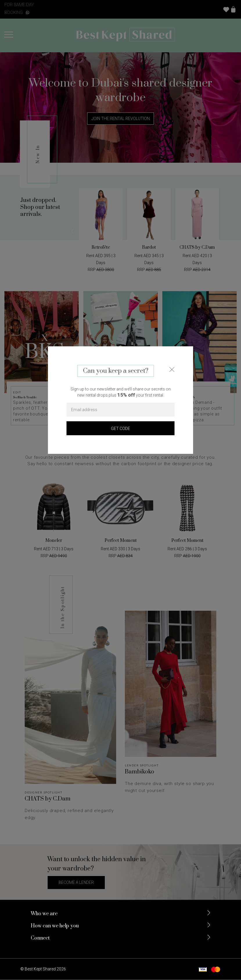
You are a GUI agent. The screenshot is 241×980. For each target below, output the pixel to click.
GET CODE (121, 429)
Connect (40, 939)
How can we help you (55, 927)
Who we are (44, 914)
